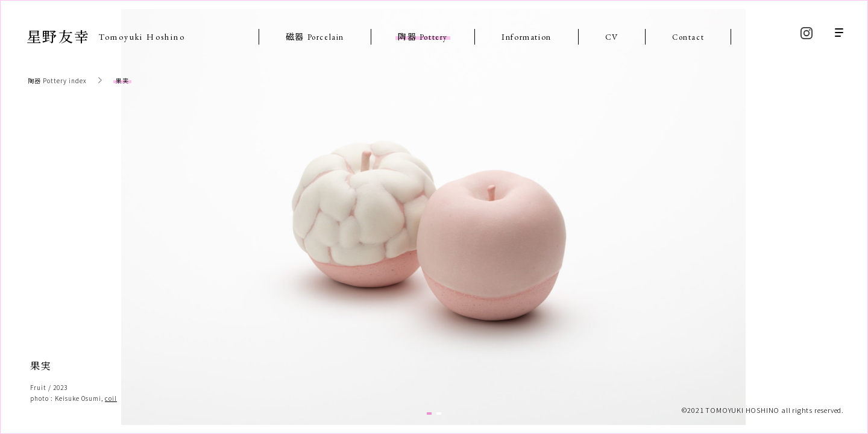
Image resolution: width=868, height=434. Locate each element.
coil (111, 398)
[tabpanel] (433, 217)
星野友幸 (106, 36)
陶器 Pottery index (57, 80)
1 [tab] (429, 414)
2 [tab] (439, 414)
